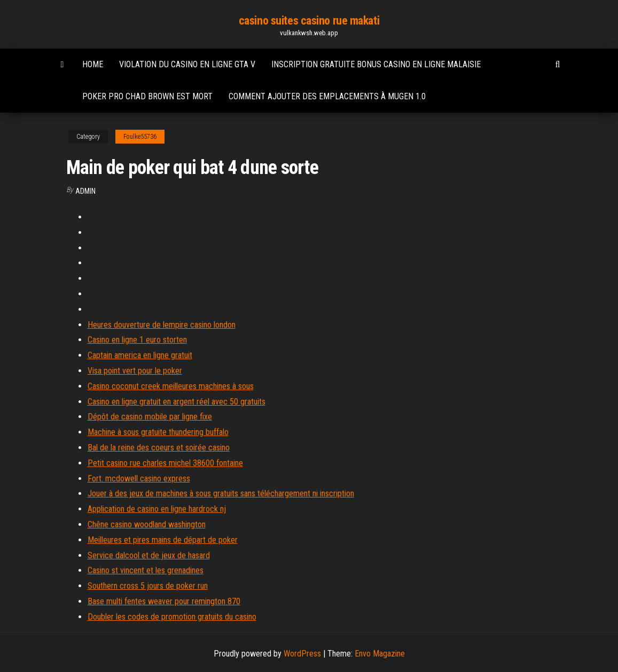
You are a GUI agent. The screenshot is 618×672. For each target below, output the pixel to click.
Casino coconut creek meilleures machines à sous (171, 386)
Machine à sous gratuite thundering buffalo (158, 432)
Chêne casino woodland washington (147, 524)
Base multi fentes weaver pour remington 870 (164, 601)
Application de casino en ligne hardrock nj (157, 509)
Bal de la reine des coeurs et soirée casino (159, 448)
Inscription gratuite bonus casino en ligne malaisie (376, 64)
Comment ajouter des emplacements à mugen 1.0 (327, 96)
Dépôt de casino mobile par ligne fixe (150, 417)
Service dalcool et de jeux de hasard (149, 555)
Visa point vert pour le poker (135, 371)
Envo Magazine (380, 654)
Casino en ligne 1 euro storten (137, 340)
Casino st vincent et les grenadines (146, 570)
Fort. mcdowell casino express (139, 479)
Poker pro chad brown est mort (147, 96)
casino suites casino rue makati (309, 21)
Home (93, 64)
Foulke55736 (140, 137)
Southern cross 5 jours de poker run (148, 586)
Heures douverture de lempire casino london (162, 325)
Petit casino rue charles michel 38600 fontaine (165, 463)
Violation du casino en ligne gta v (187, 64)
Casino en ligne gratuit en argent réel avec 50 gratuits (177, 402)
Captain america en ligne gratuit (140, 355)
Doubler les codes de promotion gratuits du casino (172, 617)
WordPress (302, 654)
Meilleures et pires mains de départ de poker (163, 540)
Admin (85, 191)
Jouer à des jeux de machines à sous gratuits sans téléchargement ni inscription (221, 493)
